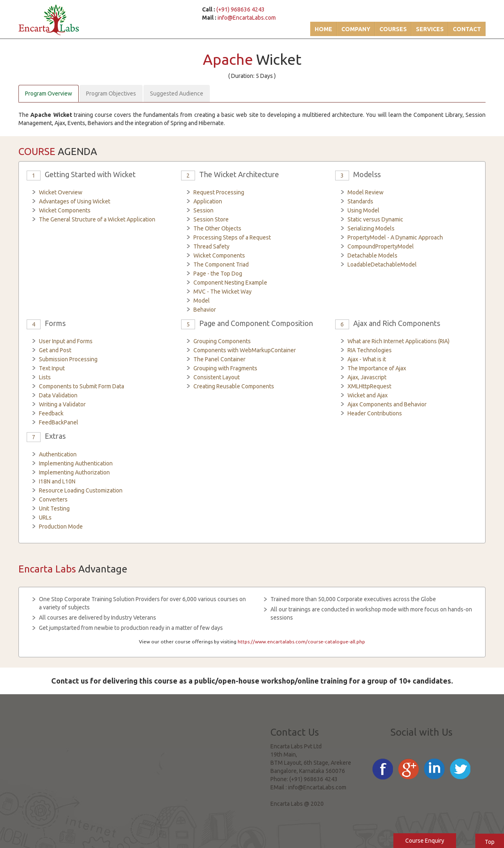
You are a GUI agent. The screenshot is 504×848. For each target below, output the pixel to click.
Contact (467, 29)
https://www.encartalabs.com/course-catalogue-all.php (301, 642)
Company (356, 29)
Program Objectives (111, 93)
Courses (393, 29)
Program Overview (49, 93)
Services (430, 29)
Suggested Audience (177, 93)
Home (324, 29)
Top (490, 842)
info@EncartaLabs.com (247, 18)
